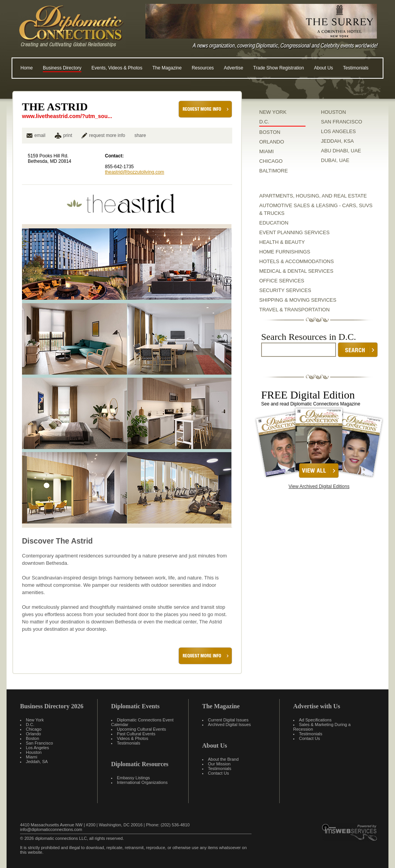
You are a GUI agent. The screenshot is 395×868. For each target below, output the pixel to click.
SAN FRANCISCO (342, 122)
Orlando (33, 734)
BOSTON (270, 132)
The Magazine (167, 68)
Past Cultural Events (136, 734)
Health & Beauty (282, 242)
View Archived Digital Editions (319, 486)
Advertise (233, 68)
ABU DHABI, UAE (341, 151)
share (140, 135)
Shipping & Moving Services (298, 300)
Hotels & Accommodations (296, 261)
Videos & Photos (133, 738)
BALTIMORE (273, 171)
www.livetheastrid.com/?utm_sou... (67, 116)
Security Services (285, 290)
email (36, 135)
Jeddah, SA (37, 762)
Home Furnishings (285, 252)
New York (35, 720)
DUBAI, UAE (335, 160)
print (68, 135)
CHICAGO (271, 161)
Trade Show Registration (279, 68)
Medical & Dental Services (296, 271)
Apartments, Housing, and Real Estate (313, 196)
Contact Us (218, 773)
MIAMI (267, 151)
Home (27, 68)
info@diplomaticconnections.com (51, 829)
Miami (31, 757)
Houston (34, 752)
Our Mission (219, 764)
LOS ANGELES (338, 131)
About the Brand (223, 759)
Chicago (34, 729)
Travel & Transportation (295, 310)
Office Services (282, 281)
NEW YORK (273, 112)
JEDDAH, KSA (337, 141)
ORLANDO (272, 142)
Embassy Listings (133, 778)
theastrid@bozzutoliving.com (135, 172)
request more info (103, 135)
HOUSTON (333, 112)
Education (274, 223)
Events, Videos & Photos (117, 68)
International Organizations (142, 782)
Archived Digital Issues (229, 724)
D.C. (264, 122)
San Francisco (39, 743)
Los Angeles (37, 748)
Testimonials (356, 68)
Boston (32, 738)
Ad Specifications (315, 720)
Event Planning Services (294, 232)
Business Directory (62, 68)
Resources (203, 68)
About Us (323, 68)
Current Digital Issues (228, 720)
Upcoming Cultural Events (141, 729)
